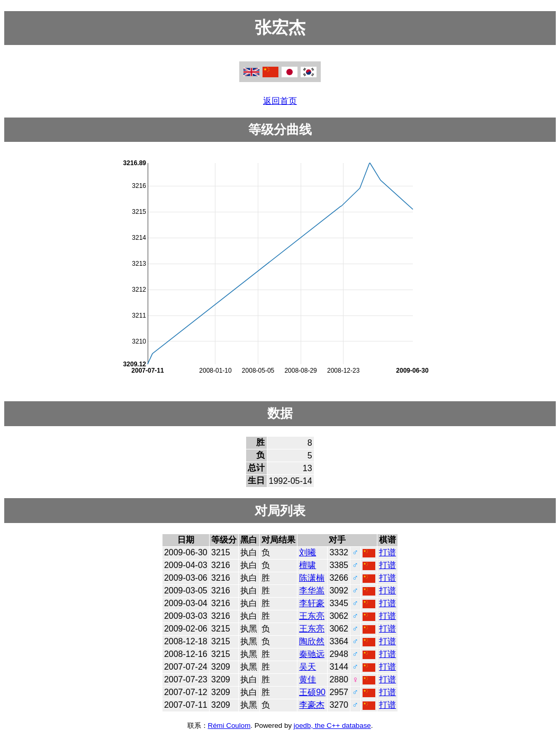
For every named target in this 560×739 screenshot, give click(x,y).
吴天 (308, 667)
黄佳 (308, 679)
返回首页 (280, 101)
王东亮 (312, 616)
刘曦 (308, 552)
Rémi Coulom (229, 726)
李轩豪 (312, 603)
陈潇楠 (312, 578)
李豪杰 (312, 705)
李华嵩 (312, 591)
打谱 (387, 552)
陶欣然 (312, 641)
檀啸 (308, 565)
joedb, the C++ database (332, 726)
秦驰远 (312, 654)
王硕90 (312, 692)
